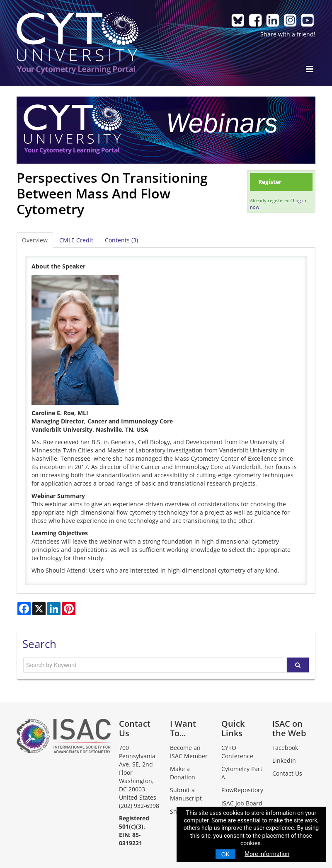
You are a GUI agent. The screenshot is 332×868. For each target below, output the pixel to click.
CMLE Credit (76, 240)
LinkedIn (284, 760)
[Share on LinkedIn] (54, 609)
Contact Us (287, 773)
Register (270, 182)
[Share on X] (39, 609)
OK (225, 854)
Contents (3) (121, 240)
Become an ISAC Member (189, 752)
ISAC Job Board (242, 803)
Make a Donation (183, 773)
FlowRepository (242, 790)
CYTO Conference (237, 752)
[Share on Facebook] (24, 609)
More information (267, 854)
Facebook (285, 748)
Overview (35, 240)
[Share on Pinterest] (69, 609)
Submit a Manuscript (186, 794)
